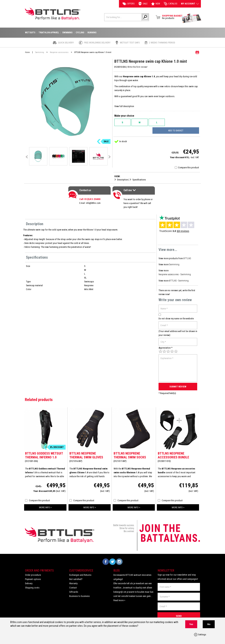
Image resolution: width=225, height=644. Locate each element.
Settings (200, 635)
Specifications (139, 180)
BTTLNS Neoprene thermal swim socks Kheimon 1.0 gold (130, 455)
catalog (170, 4)
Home (27, 52)
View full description (124, 106)
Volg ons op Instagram (119, 559)
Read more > (119, 598)
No (209, 624)
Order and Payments (39, 568)
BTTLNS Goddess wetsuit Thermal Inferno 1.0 (44, 453)
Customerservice (81, 568)
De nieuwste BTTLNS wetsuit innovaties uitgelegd (132, 574)
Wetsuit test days (130, 43)
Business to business (79, 594)
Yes (191, 624)
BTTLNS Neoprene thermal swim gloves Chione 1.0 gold (86, 455)
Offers (129, 4)
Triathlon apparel (49, 33)
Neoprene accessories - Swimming (175, 273)
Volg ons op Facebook (106, 559)
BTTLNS (187, 258)
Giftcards (74, 589)
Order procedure (33, 572)
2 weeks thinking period (162, 43)
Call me (130, 191)
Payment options (33, 577)
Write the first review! (138, 67)
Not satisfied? (76, 577)
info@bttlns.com (93, 203)
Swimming (174, 264)
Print (194, 52)
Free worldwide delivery (97, 43)
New (156, 4)
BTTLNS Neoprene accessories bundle (173, 453)
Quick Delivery (66, 43)
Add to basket (179, 131)
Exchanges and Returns (80, 572)
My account (190, 4)
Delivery (29, 581)
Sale (143, 4)
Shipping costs (32, 585)
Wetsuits (30, 33)
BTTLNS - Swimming (179, 279)
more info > (45, 505)
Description (123, 180)
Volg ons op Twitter (113, 559)
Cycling (80, 33)
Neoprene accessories (59, 52)
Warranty (73, 581)
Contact (73, 585)
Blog (117, 568)
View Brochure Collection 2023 (192, 18)
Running (92, 33)
